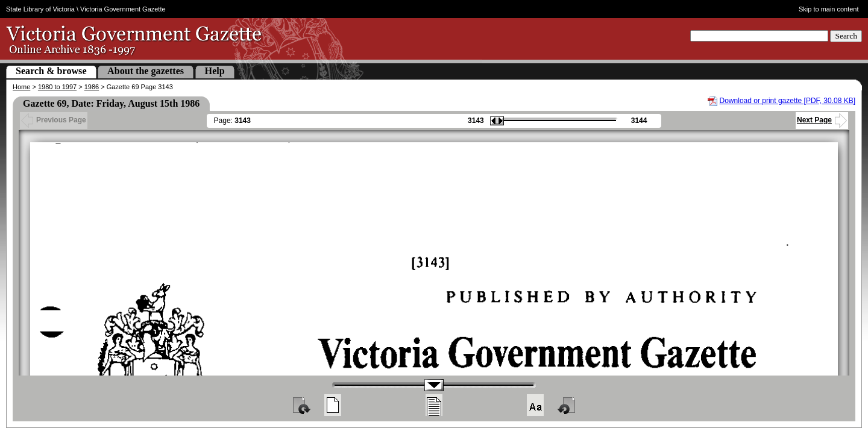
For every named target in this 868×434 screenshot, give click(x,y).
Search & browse (51, 71)
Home (21, 87)
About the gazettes (146, 71)
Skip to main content (829, 9)
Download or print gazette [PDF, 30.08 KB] (788, 101)
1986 (92, 87)
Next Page (822, 120)
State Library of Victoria (40, 9)
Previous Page (54, 120)
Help (215, 71)
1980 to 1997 (57, 87)
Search (846, 36)
